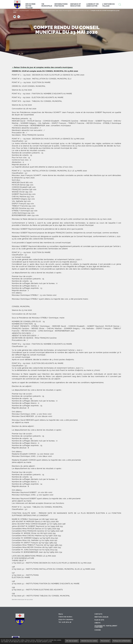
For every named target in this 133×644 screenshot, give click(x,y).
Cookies (98, 630)
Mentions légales (101, 617)
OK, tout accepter (72, 641)
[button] (15, 17)
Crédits (98, 623)
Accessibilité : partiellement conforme (106, 626)
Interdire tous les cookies (89, 641)
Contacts (98, 614)
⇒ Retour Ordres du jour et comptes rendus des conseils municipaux (42, 67)
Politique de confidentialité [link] (122, 641)
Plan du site (99, 620)
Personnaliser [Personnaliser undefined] (105, 641)
